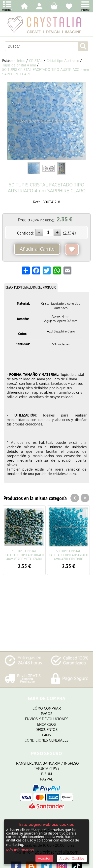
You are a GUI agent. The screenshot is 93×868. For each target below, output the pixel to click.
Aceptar (44, 858)
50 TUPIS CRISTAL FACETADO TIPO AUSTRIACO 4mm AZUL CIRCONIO (69, 555)
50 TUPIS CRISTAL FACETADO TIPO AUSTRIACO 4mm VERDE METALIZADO (24, 555)
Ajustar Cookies (72, 858)
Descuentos (46, 730)
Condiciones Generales (46, 740)
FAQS (46, 735)
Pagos (47, 714)
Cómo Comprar (47, 708)
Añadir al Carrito (37, 249)
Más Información (20, 850)
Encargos (46, 725)
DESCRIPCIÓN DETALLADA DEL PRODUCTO (31, 287)
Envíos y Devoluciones (47, 719)
